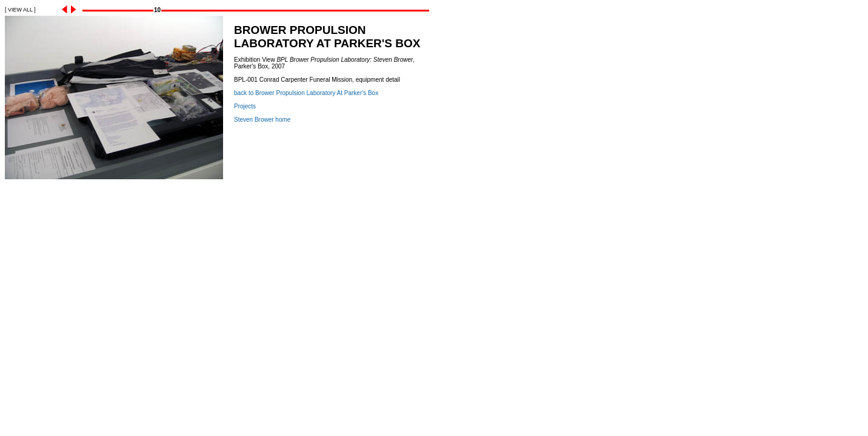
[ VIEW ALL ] (20, 10)
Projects (245, 106)
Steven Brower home (262, 120)
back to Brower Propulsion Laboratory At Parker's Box (306, 93)
